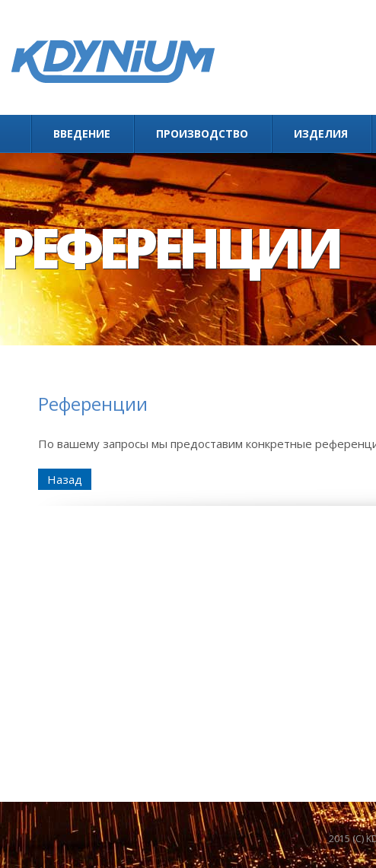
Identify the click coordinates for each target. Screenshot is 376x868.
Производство (202, 134)
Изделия (321, 134)
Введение (82, 134)
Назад (65, 479)
